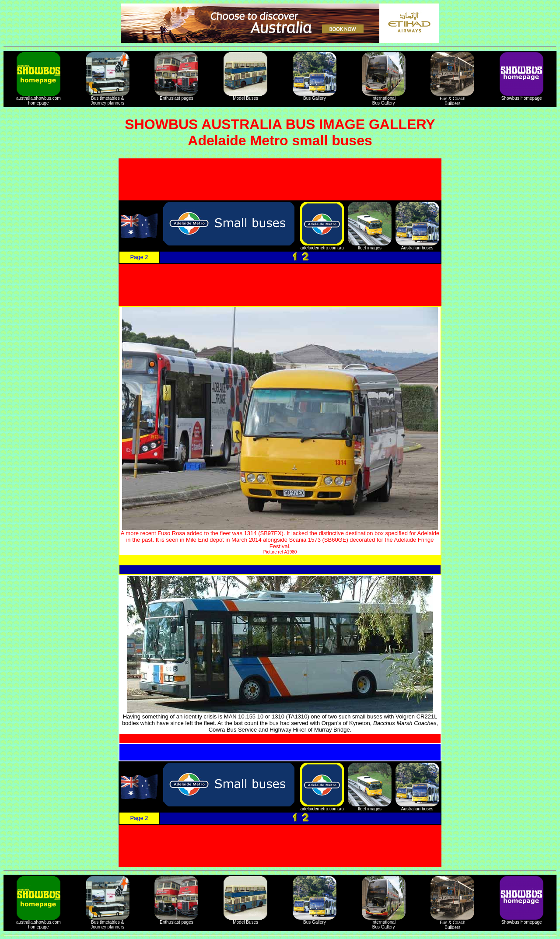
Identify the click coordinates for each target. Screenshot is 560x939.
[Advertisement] (280, 179)
